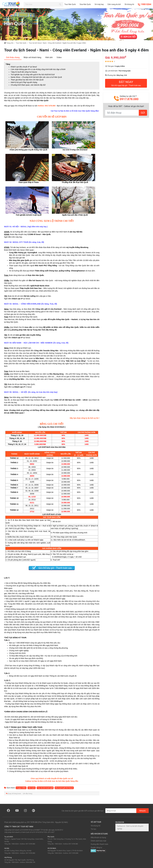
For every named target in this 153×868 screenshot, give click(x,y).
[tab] (13, 58)
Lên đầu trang (27, 794)
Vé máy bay (99, 4)
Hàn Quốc (32, 788)
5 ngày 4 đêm (21, 788)
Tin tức (93, 829)
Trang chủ (9, 43)
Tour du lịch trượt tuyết (45, 788)
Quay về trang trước (14, 794)
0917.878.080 (129, 99)
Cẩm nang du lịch (114, 4)
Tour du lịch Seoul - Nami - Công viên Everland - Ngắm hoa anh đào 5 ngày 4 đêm (57, 43)
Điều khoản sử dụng (98, 837)
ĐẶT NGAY (126, 83)
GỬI (143, 113)
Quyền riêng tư (96, 847)
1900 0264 (144, 4)
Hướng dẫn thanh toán (99, 844)
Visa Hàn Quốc (85, 4)
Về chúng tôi (129, 4)
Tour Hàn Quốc (70, 4)
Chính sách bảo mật (98, 841)
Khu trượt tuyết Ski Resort (64, 788)
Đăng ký (142, 811)
